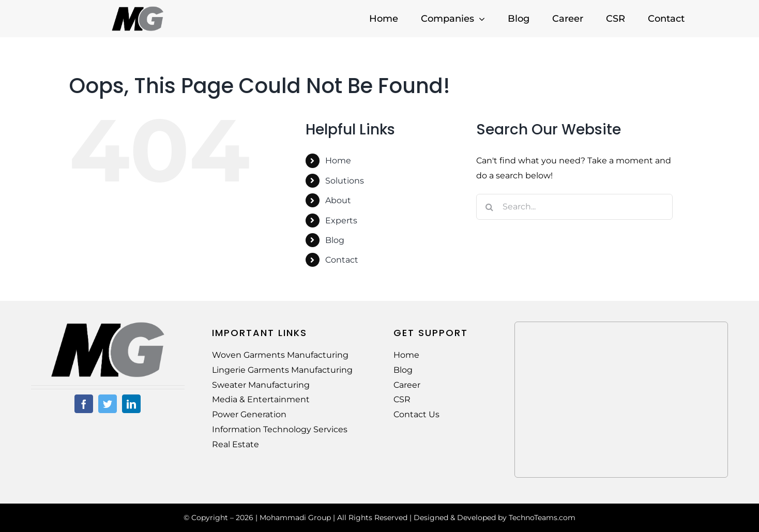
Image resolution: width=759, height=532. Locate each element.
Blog (335, 240)
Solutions (345, 181)
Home (338, 161)
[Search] (489, 207)
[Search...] (574, 207)
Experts (341, 221)
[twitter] (108, 404)
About (338, 200)
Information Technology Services (280, 429)
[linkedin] (131, 404)
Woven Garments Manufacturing (280, 355)
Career (407, 385)
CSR (402, 399)
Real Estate (236, 444)
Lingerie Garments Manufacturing (282, 370)
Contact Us (416, 414)
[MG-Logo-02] (108, 325)
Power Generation (249, 414)
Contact (342, 260)
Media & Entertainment (261, 399)
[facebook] (84, 404)
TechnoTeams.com (542, 518)
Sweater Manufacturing (261, 385)
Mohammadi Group (295, 518)
